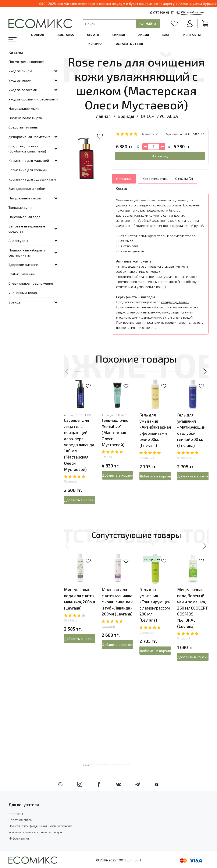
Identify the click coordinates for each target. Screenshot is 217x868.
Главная (38, 35)
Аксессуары (18, 241)
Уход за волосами (23, 90)
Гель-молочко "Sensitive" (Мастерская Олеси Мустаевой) (115, 432)
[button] (67, 371)
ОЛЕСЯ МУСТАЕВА (159, 116)
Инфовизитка (19, 838)
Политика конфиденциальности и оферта (40, 826)
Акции (144, 35)
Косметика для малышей (29, 160)
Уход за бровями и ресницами (33, 99)
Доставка (66, 35)
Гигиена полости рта (25, 118)
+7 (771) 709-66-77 (162, 13)
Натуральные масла (25, 198)
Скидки (119, 35)
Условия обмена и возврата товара (35, 832)
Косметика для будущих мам (32, 179)
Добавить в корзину (80, 500)
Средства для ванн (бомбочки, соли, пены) (27, 149)
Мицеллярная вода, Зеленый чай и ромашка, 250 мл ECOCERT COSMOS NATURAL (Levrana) (193, 608)
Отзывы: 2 (184, 638)
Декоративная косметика (29, 137)
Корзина (95, 44)
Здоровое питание (23, 265)
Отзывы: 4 (71, 481)
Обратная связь (20, 820)
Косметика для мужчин (28, 170)
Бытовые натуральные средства (27, 229)
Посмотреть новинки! (26, 61)
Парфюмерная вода (24, 217)
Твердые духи (20, 207)
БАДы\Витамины (22, 274)
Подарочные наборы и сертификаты (27, 253)
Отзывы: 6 (108, 626)
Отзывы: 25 (147, 458)
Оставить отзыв (129, 44)
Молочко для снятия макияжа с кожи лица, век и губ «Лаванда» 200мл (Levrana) (117, 602)
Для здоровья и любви (27, 188)
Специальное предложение (31, 283)
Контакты (192, 35)
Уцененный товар (23, 293)
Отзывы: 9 (71, 620)
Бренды (126, 116)
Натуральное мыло (24, 108)
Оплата (93, 35)
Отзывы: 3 (108, 457)
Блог (166, 35)
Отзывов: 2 (149, 134)
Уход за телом (20, 80)
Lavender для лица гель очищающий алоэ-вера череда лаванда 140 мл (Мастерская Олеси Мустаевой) (79, 445)
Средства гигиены (23, 127)
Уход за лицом (20, 71)
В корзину (160, 156)
